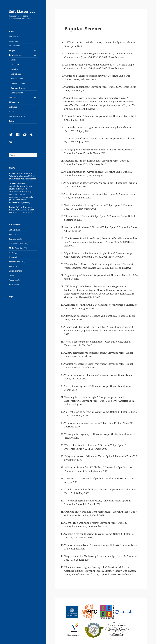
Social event (14, 271)
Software (13, 107)
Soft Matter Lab (22, 11)
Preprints (15, 65)
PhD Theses (16, 74)
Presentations (17, 93)
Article (12, 230)
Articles (14, 69)
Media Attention (16, 248)
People (12, 50)
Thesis (12, 275)
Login (12, 296)
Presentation (15, 262)
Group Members (16, 244)
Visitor (12, 285)
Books (14, 60)
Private (12, 121)
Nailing (12, 253)
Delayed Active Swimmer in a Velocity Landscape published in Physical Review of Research (23, 176)
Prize (11, 266)
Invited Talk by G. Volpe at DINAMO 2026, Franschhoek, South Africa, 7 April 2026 (22, 210)
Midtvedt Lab (15, 46)
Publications (15, 55)
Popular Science (18, 88)
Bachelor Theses (18, 83)
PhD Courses (15, 102)
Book (11, 234)
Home (12, 32)
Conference (14, 239)
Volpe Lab (13, 36)
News (11, 112)
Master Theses (17, 79)
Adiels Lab (14, 41)
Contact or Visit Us (17, 116)
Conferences (14, 97)
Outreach (13, 257)
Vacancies (13, 280)
